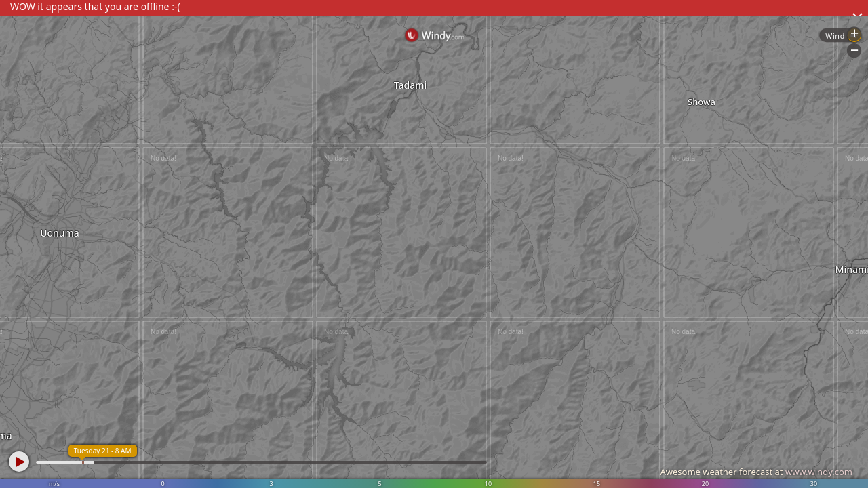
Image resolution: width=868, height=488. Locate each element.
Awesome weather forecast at (756, 472)
